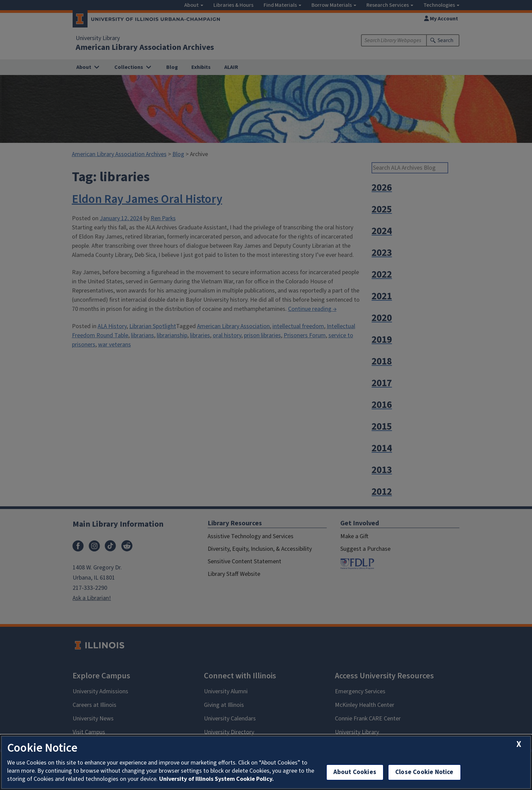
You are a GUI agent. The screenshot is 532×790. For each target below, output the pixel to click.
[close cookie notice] (519, 744)
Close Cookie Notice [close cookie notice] (424, 772)
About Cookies (355, 772)
